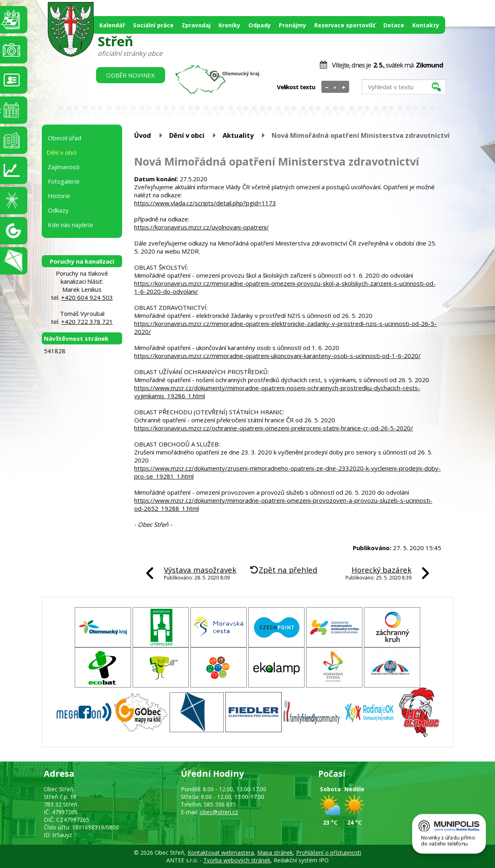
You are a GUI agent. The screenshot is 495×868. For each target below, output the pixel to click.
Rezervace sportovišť (345, 25)
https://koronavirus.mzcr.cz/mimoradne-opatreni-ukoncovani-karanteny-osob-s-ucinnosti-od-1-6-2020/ (277, 356)
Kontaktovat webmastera (221, 853)
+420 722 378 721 (87, 321)
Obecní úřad (64, 138)
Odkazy (58, 210)
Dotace (394, 25)
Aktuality (238, 135)
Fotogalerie (64, 181)
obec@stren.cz (219, 812)
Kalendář (112, 25)
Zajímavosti (64, 167)
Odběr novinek (131, 75)
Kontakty (426, 25)
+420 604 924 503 (87, 297)
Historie (59, 196)
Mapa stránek (275, 853)
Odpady (260, 25)
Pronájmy (292, 25)
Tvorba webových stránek (237, 860)
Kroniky (229, 25)
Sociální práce (153, 25)
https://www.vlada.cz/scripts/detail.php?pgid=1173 (205, 203)
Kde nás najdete (71, 225)
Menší (327, 87)
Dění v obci (187, 135)
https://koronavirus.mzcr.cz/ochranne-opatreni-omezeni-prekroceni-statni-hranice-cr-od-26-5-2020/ (274, 428)
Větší (344, 87)
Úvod (143, 135)
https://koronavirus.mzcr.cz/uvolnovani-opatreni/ (201, 227)
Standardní (335, 87)
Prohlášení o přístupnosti (329, 853)
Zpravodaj (196, 25)
